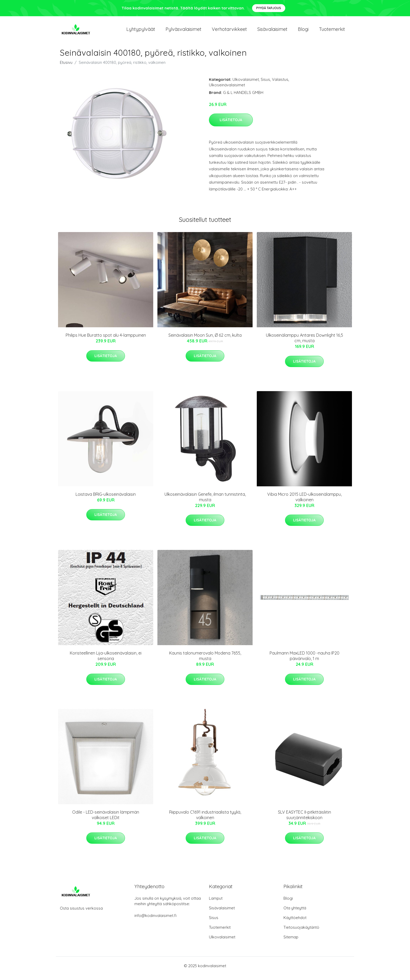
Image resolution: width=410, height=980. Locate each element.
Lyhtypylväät (141, 32)
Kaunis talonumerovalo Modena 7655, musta (205, 661)
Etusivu (66, 68)
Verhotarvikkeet (229, 32)
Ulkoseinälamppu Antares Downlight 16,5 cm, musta (304, 343)
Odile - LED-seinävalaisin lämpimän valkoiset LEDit (106, 820)
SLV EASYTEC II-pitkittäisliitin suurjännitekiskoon (304, 820)
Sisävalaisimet (272, 32)
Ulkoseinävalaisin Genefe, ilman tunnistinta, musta (205, 502)
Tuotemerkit (332, 32)
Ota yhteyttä (295, 913)
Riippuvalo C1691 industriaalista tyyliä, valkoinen (205, 820)
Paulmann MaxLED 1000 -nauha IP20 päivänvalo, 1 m (304, 661)
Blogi (303, 32)
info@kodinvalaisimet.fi (155, 921)
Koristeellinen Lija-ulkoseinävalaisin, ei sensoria (106, 661)
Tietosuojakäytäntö (301, 933)
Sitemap (291, 942)
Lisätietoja (231, 125)
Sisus (265, 85)
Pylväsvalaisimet (183, 32)
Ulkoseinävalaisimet (227, 90)
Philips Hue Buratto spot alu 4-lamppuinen (106, 340)
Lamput (216, 903)
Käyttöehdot (295, 923)
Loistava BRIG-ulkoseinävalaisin (106, 499)
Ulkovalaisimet (246, 85)
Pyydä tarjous (269, 8)
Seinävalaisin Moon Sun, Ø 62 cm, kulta (205, 340)
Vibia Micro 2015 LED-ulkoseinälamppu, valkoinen (304, 502)
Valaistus (280, 85)
